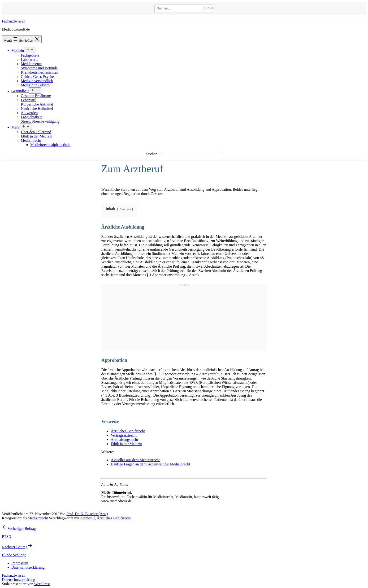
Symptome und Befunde (39, 68)
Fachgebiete (30, 55)
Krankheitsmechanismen (39, 72)
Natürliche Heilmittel (37, 108)
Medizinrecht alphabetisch (50, 145)
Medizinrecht (31, 140)
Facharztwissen (14, 21)
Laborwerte (30, 60)
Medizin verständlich (37, 81)
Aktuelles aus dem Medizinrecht (135, 460)
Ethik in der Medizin (37, 136)
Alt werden (29, 113)
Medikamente (31, 64)
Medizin (18, 51)
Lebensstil (29, 100)
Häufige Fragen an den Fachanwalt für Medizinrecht (151, 464)
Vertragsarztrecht (124, 435)
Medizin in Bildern (35, 85)
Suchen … (154, 154)
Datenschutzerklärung (18, 580)
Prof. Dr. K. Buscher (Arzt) (87, 514)
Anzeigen (125, 209)
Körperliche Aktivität (37, 104)
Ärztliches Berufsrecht (128, 431)
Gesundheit (20, 91)
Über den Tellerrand (36, 132)
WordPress (42, 584)
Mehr (15, 127)
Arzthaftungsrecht (125, 440)
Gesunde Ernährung (36, 96)
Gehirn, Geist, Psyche (37, 77)
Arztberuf (87, 518)
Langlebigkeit (31, 117)
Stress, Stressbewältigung (40, 121)
